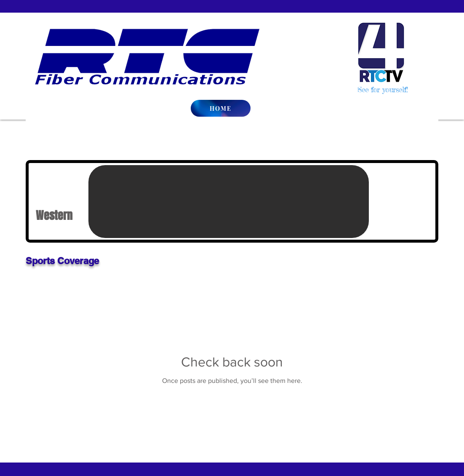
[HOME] (221, 108)
